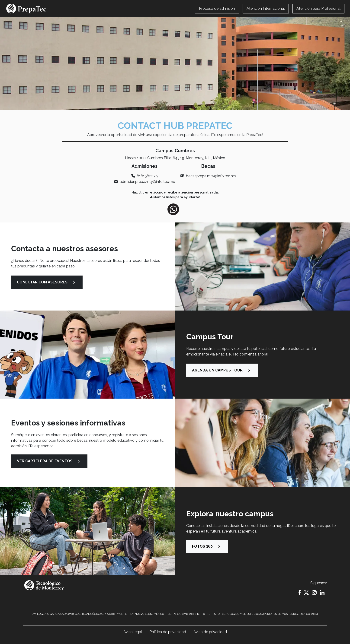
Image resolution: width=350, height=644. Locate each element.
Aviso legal (133, 632)
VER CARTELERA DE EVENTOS (49, 461)
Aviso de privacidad (210, 632)
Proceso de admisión (217, 8)
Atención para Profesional (318, 8)
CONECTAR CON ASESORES (47, 282)
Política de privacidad (168, 632)
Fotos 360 (207, 546)
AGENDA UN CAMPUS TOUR (222, 370)
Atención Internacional (266, 8)
